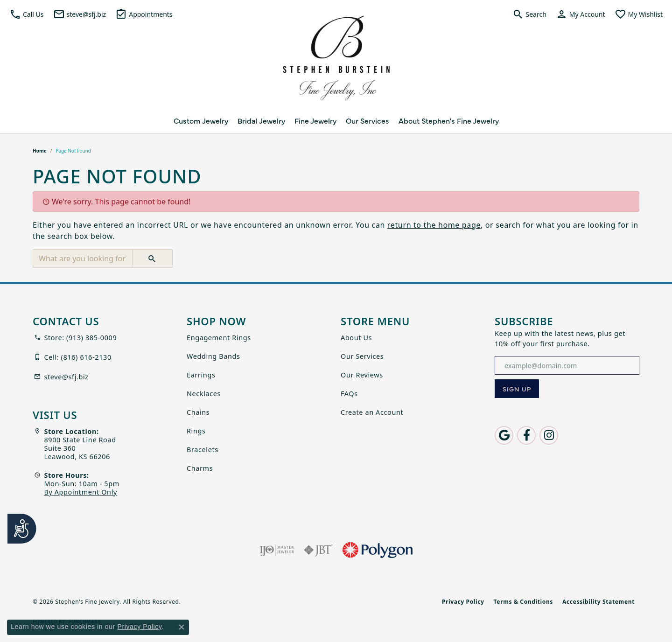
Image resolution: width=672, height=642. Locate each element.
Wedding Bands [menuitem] (213, 356)
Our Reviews (362, 375)
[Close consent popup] (182, 627)
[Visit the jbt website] (318, 550)
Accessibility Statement (598, 602)
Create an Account (372, 412)
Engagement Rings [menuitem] (219, 338)
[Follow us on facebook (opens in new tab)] (526, 435)
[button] (27, 14)
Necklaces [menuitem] (204, 394)
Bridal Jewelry (261, 120)
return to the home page (434, 225)
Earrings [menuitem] (201, 375)
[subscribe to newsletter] (517, 389)
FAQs (349, 394)
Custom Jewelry (201, 120)
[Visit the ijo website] (277, 550)
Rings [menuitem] (196, 431)
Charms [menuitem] (200, 468)
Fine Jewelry (315, 120)
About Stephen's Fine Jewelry (449, 120)
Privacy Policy (463, 602)
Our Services (367, 120)
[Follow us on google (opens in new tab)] (504, 435)
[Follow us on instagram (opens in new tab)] (549, 435)
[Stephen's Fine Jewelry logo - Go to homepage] (336, 61)
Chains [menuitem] (198, 412)
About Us (356, 338)
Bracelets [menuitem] (203, 450)
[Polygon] (378, 550)
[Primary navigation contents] (336, 120)
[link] (80, 14)
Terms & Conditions (523, 602)
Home (40, 151)
